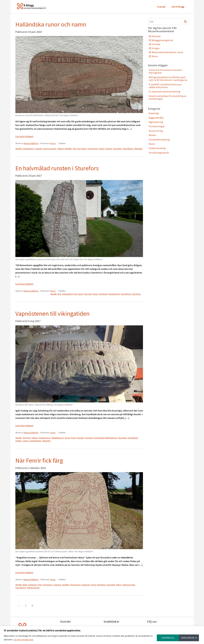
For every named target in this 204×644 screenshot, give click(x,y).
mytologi (57, 585)
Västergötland (35, 441)
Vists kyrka (136, 294)
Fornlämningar (157, 126)
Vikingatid (138, 149)
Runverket (117, 149)
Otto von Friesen (80, 149)
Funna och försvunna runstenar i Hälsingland (166, 71)
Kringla (155, 48)
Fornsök (156, 44)
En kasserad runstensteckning (164, 91)
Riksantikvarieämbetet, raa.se (167, 52)
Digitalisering (156, 122)
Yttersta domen (33, 588)
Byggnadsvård (156, 118)
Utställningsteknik (159, 153)
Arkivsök (156, 36)
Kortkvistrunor (45, 438)
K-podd (161, 7)
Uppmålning (128, 149)
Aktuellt (18, 149)
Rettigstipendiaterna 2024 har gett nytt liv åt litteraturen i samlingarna (168, 79)
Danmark (26, 438)
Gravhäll (39, 149)
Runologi (88, 294)
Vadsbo (19, 441)
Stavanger (122, 438)
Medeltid (68, 149)
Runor (53, 143)
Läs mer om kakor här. (24, 640)
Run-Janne (78, 294)
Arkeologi (154, 113)
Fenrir (40, 585)
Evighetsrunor (28, 149)
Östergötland (67, 294)
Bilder (25, 585)
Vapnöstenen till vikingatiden (52, 314)
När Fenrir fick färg (39, 460)
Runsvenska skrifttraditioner (106, 438)
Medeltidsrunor (58, 438)
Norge (67, 438)
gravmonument (50, 149)
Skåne (119, 585)
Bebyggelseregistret (162, 40)
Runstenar (103, 294)
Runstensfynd (114, 294)
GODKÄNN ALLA (189, 638)
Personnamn (93, 149)
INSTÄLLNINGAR (165, 638)
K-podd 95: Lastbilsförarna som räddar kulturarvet (165, 86)
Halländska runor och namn (51, 24)
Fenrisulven (48, 585)
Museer (152, 135)
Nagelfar (65, 585)
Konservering (156, 131)
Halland (60, 149)
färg (59, 294)
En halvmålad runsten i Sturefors (57, 168)
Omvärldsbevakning (159, 140)
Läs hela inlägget (24, 136)
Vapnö (26, 441)
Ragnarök (86, 585)
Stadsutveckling (157, 148)
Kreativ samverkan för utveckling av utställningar (167, 97)
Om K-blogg (178, 7)
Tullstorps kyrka (129, 585)
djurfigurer (32, 585)
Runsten (109, 149)
